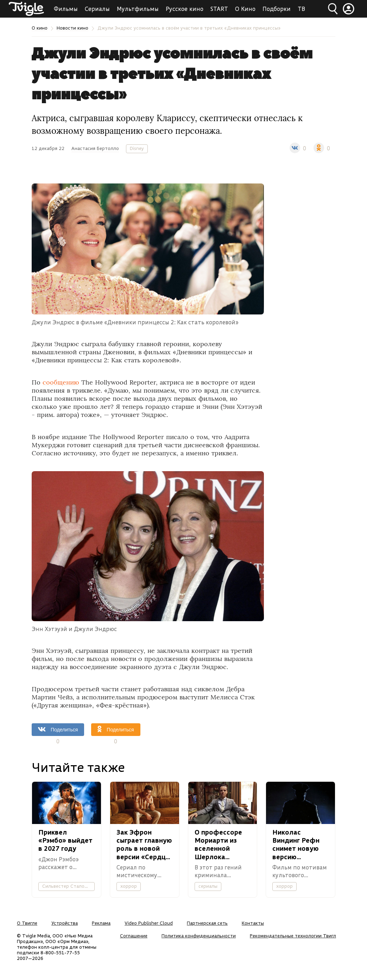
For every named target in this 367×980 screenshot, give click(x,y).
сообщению (61, 382)
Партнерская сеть (207, 923)
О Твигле (27, 923)
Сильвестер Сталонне (67, 886)
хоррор (129, 886)
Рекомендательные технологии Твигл (293, 936)
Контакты (253, 923)
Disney (137, 148)
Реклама (101, 923)
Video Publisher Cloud (149, 923)
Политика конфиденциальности (199, 936)
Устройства (65, 923)
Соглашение (134, 936)
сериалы (208, 886)
